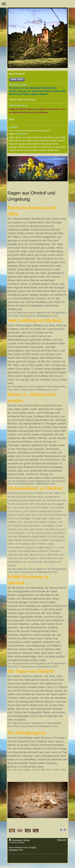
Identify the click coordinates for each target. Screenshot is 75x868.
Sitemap (27, 840)
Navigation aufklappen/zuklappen (37, 4)
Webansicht (62, 840)
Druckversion (16, 840)
